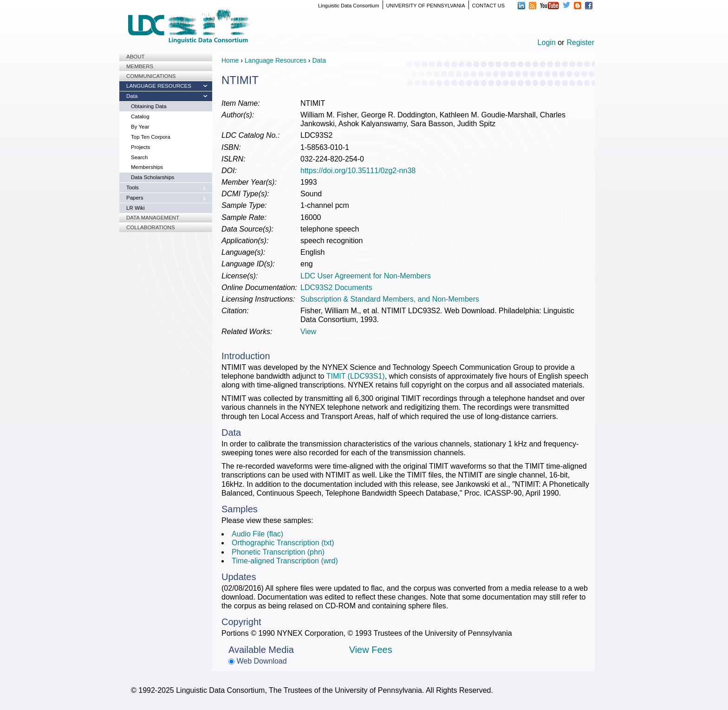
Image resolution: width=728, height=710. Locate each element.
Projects (141, 147)
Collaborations (151, 227)
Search (139, 157)
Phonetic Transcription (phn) (278, 552)
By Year (140, 127)
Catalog (140, 116)
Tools (133, 187)
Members (140, 66)
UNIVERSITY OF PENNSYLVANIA (426, 6)
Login (547, 42)
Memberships (147, 167)
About (136, 57)
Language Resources (159, 86)
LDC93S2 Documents (336, 287)
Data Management (153, 218)
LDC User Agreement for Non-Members (366, 276)
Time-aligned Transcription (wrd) (285, 561)
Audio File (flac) (257, 534)
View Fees (371, 650)
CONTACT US (489, 6)
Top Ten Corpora (151, 137)
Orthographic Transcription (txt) (283, 543)
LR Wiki (136, 208)
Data (132, 96)
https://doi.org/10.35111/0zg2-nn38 (358, 171)
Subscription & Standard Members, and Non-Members (390, 299)
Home (230, 60)
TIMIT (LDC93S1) (356, 376)
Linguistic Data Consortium (348, 6)
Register (580, 42)
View (308, 332)
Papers (135, 198)
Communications (151, 76)
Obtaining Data (149, 106)
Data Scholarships (153, 177)
